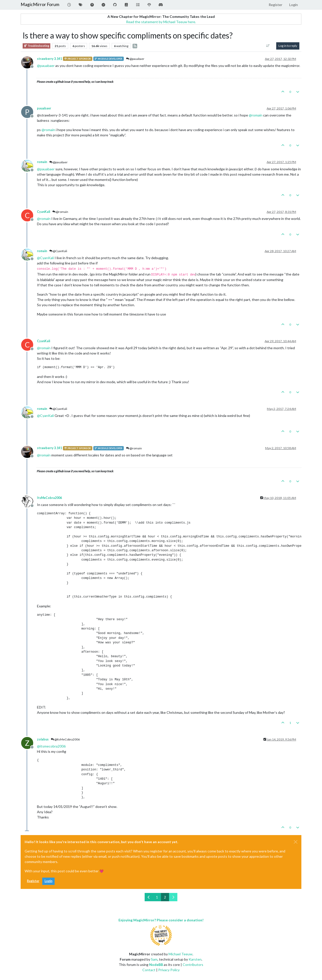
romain (42, 162)
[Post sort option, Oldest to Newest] (268, 46)
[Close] (296, 842)
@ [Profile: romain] (256, 115)
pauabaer (44, 108)
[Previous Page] (149, 897)
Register (33, 881)
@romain (60, 212)
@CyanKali (58, 251)
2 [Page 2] (165, 897)
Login (48, 881)
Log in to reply (288, 46)
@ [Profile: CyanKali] (45, 258)
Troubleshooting (36, 46)
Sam (154, 959)
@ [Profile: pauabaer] (46, 66)
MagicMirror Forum (40, 4)
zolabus (43, 739)
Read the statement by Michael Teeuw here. (161, 22)
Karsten (195, 959)
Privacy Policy (169, 970)
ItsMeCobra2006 (49, 498)
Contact (149, 970)
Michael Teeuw (180, 954)
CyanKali (44, 212)
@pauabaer (135, 59)
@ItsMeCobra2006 (65, 739)
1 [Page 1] (157, 897)
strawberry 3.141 (49, 59)
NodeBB (156, 965)
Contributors (193, 965)
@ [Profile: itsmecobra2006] (51, 746)
